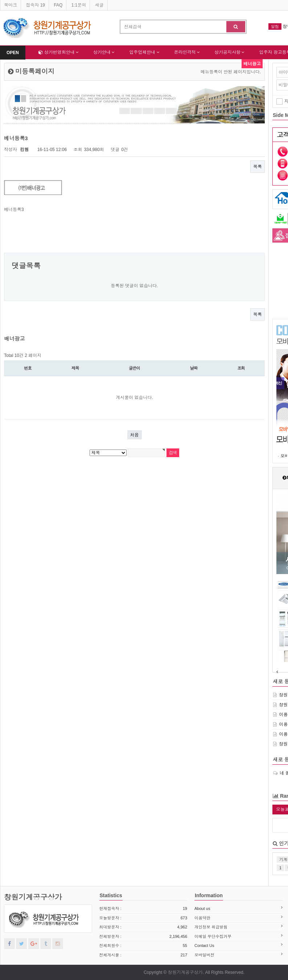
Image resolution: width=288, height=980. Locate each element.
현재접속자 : (143, 909)
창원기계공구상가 (33, 897)
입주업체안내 (144, 52)
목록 (258, 167)
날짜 (194, 368)
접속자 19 (35, 5)
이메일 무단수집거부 (213, 936)
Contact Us (204, 946)
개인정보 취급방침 (211, 927)
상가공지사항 (229, 52)
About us (202, 908)
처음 (135, 435)
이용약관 (202, 918)
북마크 (11, 5)
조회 (241, 368)
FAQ (58, 5)
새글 (99, 5)
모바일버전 (204, 955)
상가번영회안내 (59, 52)
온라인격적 (187, 52)
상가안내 (104, 52)
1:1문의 (79, 5)
